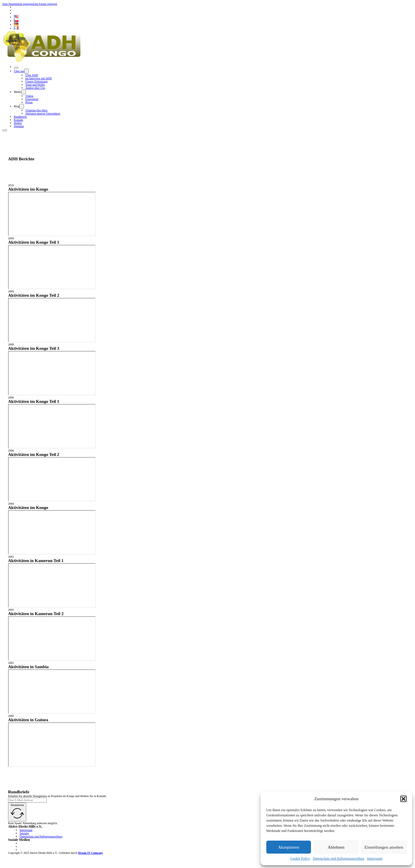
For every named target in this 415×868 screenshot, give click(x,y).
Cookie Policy (300, 858)
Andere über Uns (35, 88)
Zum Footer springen (45, 4)
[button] (403, 799)
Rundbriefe (20, 117)
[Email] (27, 800)
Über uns (19, 71)
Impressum (375, 858)
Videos (29, 96)
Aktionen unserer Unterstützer (43, 113)
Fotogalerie (32, 99)
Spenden (19, 126)
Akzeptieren (289, 847)
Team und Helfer (35, 85)
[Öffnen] (16, 68)
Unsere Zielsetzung (36, 81)
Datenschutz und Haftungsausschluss (339, 858)
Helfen (18, 123)
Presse (29, 102)
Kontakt (18, 120)
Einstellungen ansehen (384, 847)
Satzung (24, 833)
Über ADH (32, 75)
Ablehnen (336, 847)
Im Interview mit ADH (38, 78)
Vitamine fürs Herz (36, 110)
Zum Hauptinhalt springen (18, 4)
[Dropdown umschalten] (27, 71)
